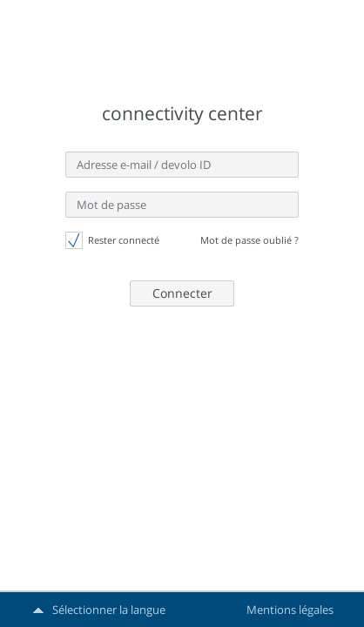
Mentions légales (290, 610)
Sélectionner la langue (109, 610)
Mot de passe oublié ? (249, 240)
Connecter (182, 293)
